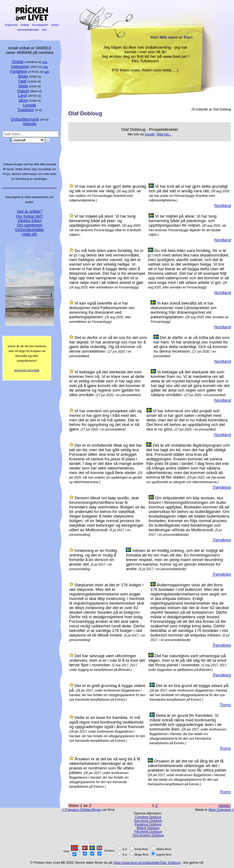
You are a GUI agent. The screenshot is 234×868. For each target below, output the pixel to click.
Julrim (55, 25)
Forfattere (19, 71)
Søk (45, 62)
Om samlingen (29, 225)
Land (22, 95)
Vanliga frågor (29, 220)
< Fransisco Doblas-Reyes (82, 810)
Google (150, 134)
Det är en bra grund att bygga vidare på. (193, 686)
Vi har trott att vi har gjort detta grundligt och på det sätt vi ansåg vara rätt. (188, 189)
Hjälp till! (30, 234)
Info (44, 30)
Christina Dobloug (148, 817)
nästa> (225, 805)
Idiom (23, 100)
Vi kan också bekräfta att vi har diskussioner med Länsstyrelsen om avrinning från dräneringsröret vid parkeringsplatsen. (183, 310)
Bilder (23, 76)
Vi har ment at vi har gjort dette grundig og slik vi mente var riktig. (108, 189)
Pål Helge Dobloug (148, 831)
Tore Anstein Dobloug (148, 835)
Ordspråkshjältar (30, 230)
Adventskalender (28, 30)
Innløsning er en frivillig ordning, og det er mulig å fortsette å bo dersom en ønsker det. (93, 557)
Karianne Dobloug (148, 824)
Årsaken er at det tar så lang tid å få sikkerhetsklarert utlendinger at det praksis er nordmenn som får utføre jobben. (105, 766)
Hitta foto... (164, 134)
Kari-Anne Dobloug (148, 821)
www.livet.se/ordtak (27, 370)
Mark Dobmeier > (221, 810)
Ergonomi (11, 25)
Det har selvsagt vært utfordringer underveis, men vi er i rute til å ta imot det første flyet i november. (107, 660)
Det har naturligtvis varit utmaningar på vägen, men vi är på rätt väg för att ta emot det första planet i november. (187, 660)
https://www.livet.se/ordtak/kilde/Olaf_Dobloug (147, 863)
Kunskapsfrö (40, 25)
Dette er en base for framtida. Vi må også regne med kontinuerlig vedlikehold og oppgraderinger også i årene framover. (107, 722)
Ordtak (25, 25)
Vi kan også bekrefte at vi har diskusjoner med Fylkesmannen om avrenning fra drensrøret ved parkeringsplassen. (102, 310)
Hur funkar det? (30, 216)
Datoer (23, 91)
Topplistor (26, 110)
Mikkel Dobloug (148, 828)
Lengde (29, 105)
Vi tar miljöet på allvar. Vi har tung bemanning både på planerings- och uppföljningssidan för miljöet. (183, 221)
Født (22, 81)
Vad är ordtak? (30, 211)
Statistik (29, 124)
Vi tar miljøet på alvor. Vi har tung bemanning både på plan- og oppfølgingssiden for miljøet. (102, 221)
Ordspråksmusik (25, 119)
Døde (23, 86)
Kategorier (20, 66)
